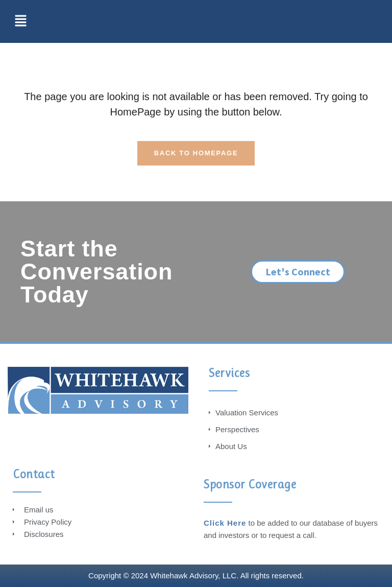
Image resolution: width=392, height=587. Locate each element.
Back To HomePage (196, 153)
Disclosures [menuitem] (44, 534)
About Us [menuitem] (231, 446)
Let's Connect (298, 272)
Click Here (225, 523)
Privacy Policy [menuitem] (48, 522)
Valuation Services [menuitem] (247, 413)
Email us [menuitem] (39, 510)
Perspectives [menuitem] (237, 429)
